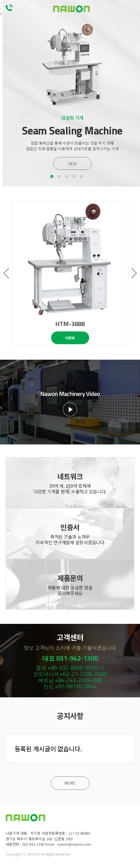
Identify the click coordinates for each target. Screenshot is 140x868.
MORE (70, 783)
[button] (52, 176)
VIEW (72, 164)
